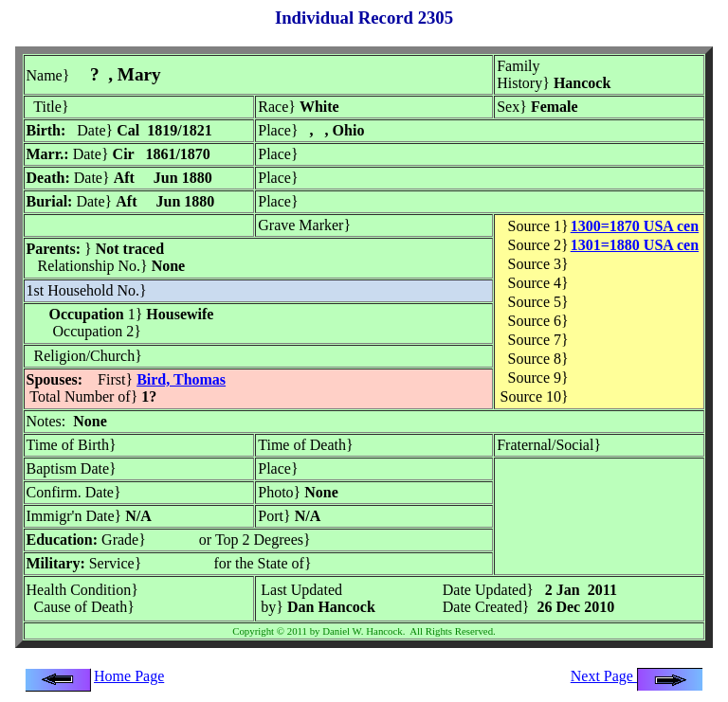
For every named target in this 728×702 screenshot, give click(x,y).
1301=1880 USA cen (635, 245)
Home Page (129, 676)
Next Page (637, 676)
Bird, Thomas (181, 379)
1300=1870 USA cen (635, 226)
